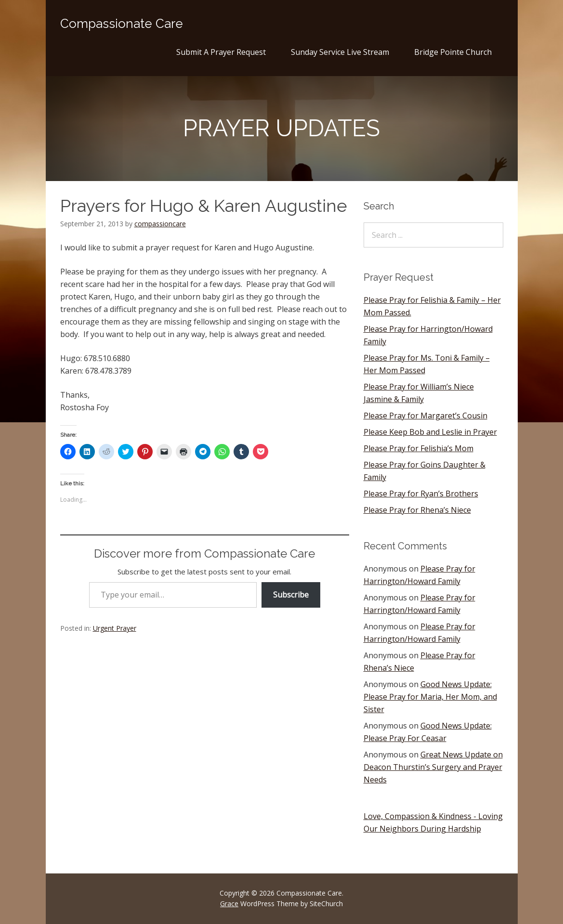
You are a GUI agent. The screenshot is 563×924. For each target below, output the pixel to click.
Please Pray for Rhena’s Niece (417, 510)
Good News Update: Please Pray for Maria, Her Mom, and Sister (430, 697)
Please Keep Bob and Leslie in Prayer (430, 432)
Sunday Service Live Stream (340, 52)
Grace (229, 904)
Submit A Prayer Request (221, 52)
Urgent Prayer (115, 628)
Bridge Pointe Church (453, 52)
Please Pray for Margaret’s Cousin (426, 416)
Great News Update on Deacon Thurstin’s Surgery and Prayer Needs (433, 767)
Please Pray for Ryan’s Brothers (421, 494)
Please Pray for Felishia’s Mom (419, 448)
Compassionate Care (122, 24)
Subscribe (291, 595)
